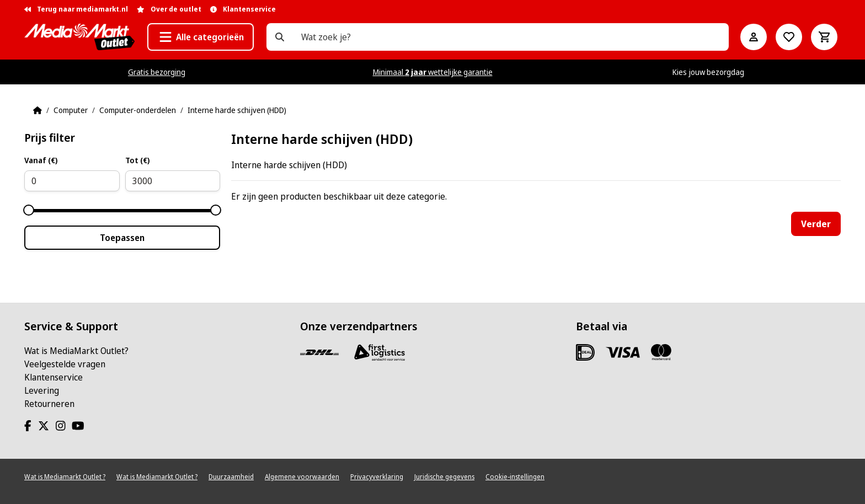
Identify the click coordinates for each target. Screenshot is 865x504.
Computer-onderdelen (138, 110)
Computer (71, 110)
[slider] (29, 210)
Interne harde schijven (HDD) (237, 110)
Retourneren (49, 404)
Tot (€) (137, 160)
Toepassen (122, 238)
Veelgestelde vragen (65, 364)
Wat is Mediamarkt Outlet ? (65, 477)
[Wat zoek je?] (280, 37)
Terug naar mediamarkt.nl (76, 9)
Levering (42, 390)
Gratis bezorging (157, 72)
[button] (201, 37)
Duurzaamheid (231, 477)
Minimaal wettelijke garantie (433, 72)
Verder (816, 224)
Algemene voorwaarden (302, 477)
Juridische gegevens (444, 477)
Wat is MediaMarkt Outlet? (76, 351)
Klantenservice (54, 377)
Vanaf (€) (41, 160)
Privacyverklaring (377, 477)
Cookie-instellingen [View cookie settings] (515, 477)
